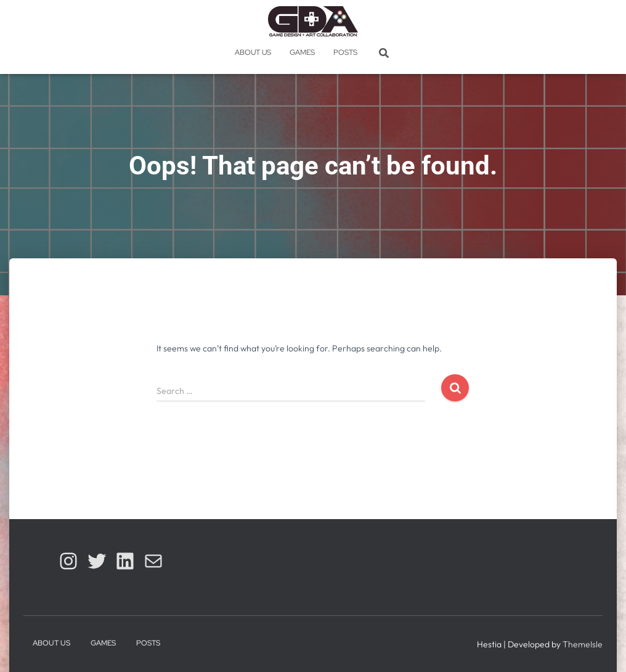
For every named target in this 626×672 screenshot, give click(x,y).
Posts (345, 52)
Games (302, 52)
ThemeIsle (583, 644)
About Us (253, 52)
